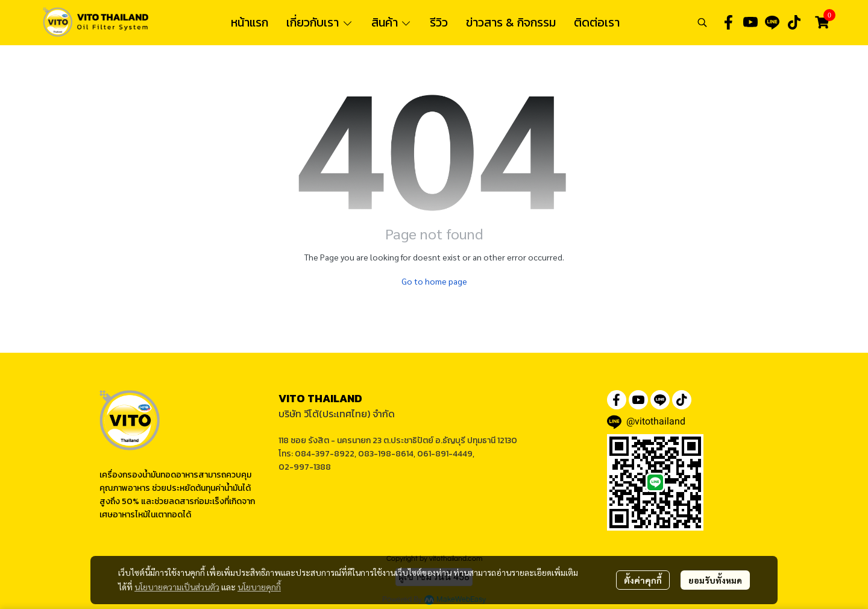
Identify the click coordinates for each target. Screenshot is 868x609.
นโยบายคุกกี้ (259, 587)
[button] (702, 22)
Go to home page (434, 281)
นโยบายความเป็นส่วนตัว (177, 587)
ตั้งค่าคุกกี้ (643, 580)
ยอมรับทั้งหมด (715, 580)
